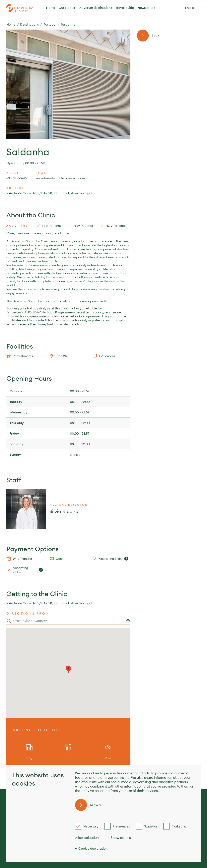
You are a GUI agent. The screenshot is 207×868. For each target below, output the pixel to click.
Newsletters (146, 8)
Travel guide (125, 8)
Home (51, 8)
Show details (121, 838)
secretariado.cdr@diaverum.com (60, 178)
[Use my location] (128, 621)
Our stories (67, 8)
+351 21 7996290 (18, 178)
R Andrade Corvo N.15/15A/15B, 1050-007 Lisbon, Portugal (49, 193)
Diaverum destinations (95, 8)
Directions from (28, 613)
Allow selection (87, 838)
